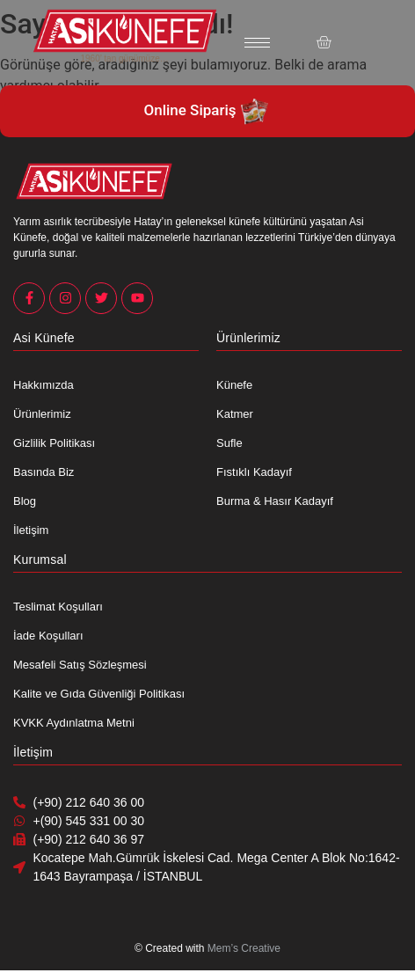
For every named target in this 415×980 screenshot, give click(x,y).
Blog (25, 501)
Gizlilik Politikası (54, 443)
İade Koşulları (48, 636)
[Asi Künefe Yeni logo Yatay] (125, 31)
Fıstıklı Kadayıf (254, 472)
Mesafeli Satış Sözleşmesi (80, 665)
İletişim (31, 530)
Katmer (235, 414)
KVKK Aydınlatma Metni (74, 723)
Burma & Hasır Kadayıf (275, 501)
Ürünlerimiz (42, 414)
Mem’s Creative (244, 948)
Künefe (234, 385)
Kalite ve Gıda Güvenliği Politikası (99, 694)
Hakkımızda (44, 385)
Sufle (229, 443)
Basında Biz (44, 472)
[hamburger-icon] (257, 43)
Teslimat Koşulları (58, 607)
